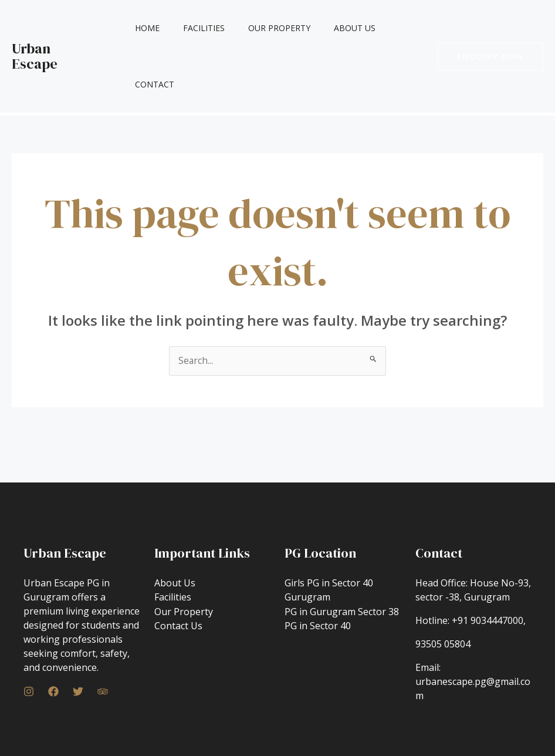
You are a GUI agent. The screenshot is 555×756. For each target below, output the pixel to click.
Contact (395, 28)
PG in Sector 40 (318, 569)
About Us (338, 28)
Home (152, 28)
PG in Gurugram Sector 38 (342, 555)
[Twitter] (78, 636)
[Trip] (103, 636)
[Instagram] (29, 636)
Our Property (270, 28)
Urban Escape (55, 28)
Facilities (202, 28)
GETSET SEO (365, 729)
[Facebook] (53, 636)
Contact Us (178, 569)
